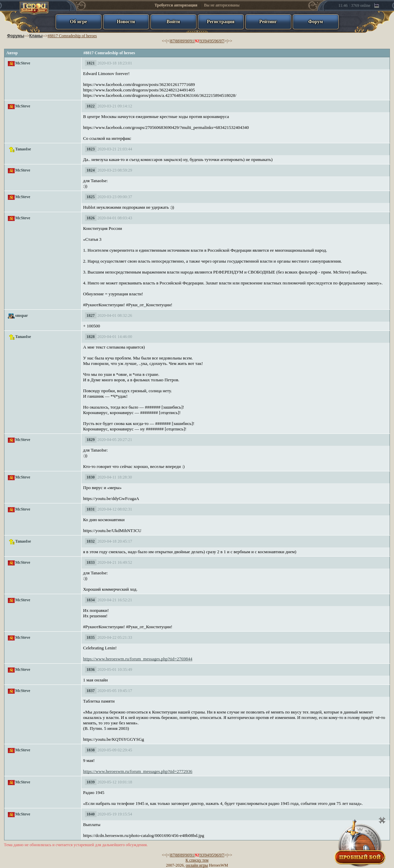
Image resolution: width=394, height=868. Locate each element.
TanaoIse (23, 149)
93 (202, 41)
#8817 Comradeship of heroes (72, 36)
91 (192, 41)
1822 (91, 106)
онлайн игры (197, 865)
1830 (91, 477)
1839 (91, 782)
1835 (91, 637)
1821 (91, 63)
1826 (91, 218)
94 (207, 41)
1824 (91, 170)
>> (230, 41)
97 (222, 41)
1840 (91, 814)
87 (172, 41)
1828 (91, 337)
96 (217, 41)
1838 (91, 750)
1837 (91, 691)
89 (182, 41)
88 (177, 41)
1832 (91, 541)
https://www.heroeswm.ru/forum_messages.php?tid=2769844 (138, 659)
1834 (91, 600)
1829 (91, 440)
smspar (22, 315)
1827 (91, 315)
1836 (91, 670)
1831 (91, 509)
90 (187, 41)
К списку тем (197, 860)
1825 (91, 197)
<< (164, 41)
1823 (91, 149)
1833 (91, 562)
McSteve (23, 63)
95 (212, 41)
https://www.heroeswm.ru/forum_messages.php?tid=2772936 (138, 771)
